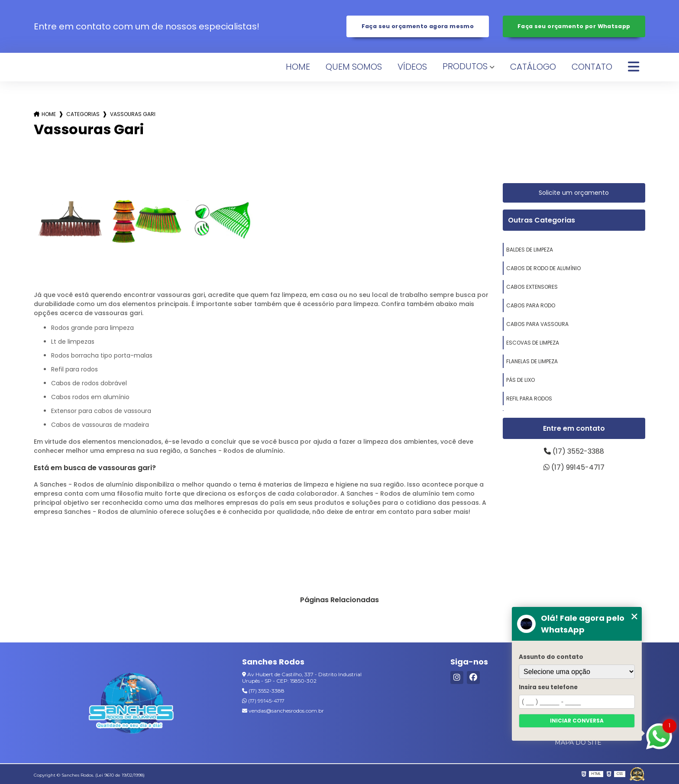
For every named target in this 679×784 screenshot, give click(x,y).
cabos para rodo (531, 305)
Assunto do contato (551, 657)
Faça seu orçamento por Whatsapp (574, 26)
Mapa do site (578, 742)
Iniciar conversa (577, 721)
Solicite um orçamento (574, 193)
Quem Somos (354, 67)
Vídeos (412, 67)
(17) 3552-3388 (574, 451)
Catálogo (533, 67)
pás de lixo (521, 380)
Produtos (465, 66)
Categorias (83, 114)
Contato (592, 67)
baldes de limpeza (530, 250)
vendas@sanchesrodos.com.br (283, 711)
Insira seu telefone (548, 687)
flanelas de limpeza (532, 361)
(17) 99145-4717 (574, 467)
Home (298, 67)
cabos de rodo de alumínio (543, 268)
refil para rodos (529, 398)
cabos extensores (532, 287)
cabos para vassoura (537, 324)
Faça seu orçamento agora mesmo (418, 26)
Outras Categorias (542, 220)
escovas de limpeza (533, 343)
